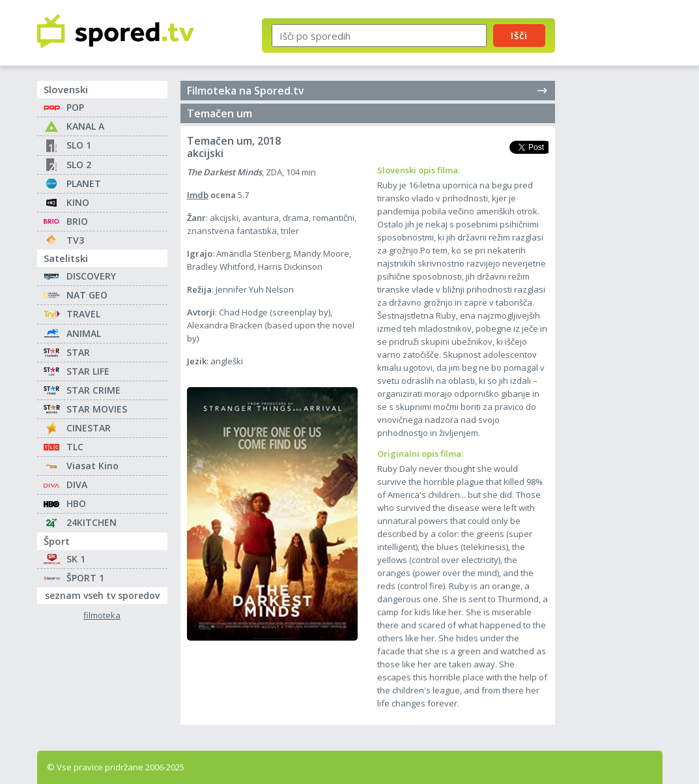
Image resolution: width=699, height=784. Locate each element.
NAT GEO (87, 295)
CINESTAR (89, 428)
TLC (75, 447)
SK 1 (76, 559)
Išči (519, 35)
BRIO (77, 221)
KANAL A (85, 126)
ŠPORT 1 (85, 578)
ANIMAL (84, 333)
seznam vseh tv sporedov (106, 594)
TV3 (75, 240)
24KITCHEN (92, 522)
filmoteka (102, 616)
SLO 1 (79, 145)
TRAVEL (83, 314)
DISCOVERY (91, 276)
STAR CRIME (93, 390)
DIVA (77, 485)
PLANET (84, 183)
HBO (76, 503)
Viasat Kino (93, 466)
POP (75, 107)
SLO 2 (79, 165)
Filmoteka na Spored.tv (368, 91)
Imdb (198, 195)
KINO (78, 202)
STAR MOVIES (97, 409)
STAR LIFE (88, 371)
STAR (78, 352)
